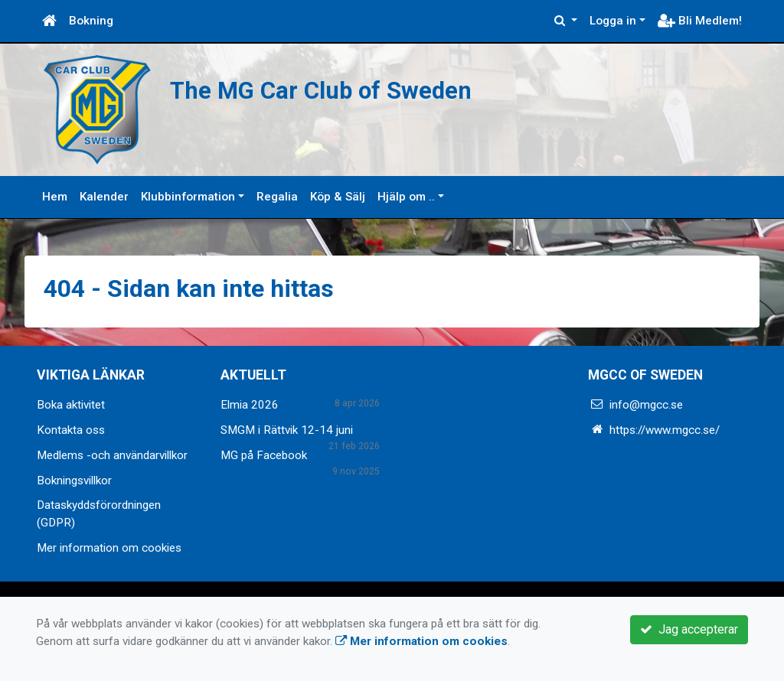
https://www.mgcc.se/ (665, 430)
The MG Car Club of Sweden (321, 91)
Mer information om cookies (109, 548)
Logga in (613, 21)
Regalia (277, 197)
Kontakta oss (71, 430)
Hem (55, 197)
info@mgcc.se (646, 405)
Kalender (104, 197)
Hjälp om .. (406, 197)
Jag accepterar (689, 629)
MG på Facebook (264, 455)
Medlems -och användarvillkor (112, 455)
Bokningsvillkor (74, 481)
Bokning (91, 21)
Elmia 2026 (250, 405)
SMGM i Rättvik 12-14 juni (287, 430)
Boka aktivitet (71, 405)
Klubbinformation (188, 197)
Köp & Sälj (338, 197)
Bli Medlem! (700, 21)
